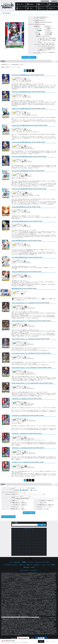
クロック (50, 507)
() (21, 75)
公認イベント (53, 8)
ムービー (44, 565)
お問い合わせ (55, 1)
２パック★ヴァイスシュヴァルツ (11, 565)
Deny (47, 641)
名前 (21, 490)
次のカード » (33, 57)
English (33, 567)
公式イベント (42, 8)
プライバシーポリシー (25, 570)
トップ (11, 562)
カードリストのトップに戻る (8, 517)
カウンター (45, 507)
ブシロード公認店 (45, 1)
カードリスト (42, 4)
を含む (23, 488)
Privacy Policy (25, 642)
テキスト (28, 490)
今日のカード (37, 565)
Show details (53, 641)
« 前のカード (25, 57)
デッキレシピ (53, 4)
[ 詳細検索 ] (33, 488)
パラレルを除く (46, 509)
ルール (20, 8)
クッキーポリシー (34, 570)
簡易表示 (23, 509)
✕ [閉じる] (56, 640)
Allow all (41, 641)
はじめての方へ (20, 4)
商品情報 (31, 4)
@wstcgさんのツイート (29, 529)
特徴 (25, 490)
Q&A (31, 8)
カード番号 (34, 490)
